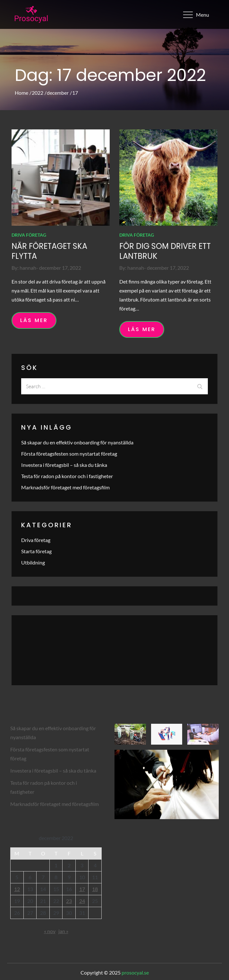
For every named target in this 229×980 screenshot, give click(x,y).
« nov (50, 931)
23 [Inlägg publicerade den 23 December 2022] (69, 901)
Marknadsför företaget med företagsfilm (65, 487)
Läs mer (34, 320)
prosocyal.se (135, 972)
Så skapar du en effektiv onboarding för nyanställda (77, 442)
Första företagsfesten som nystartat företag (69, 454)
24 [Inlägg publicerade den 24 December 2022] (82, 901)
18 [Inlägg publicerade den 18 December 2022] (95, 889)
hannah (28, 268)
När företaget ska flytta (49, 251)
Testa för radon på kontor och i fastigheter (67, 476)
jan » (63, 931)
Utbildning (33, 562)
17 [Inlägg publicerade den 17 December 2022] (82, 889)
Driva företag (29, 235)
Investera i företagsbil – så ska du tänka (64, 465)
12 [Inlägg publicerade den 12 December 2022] (17, 889)
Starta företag (36, 551)
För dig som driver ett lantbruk (165, 251)
